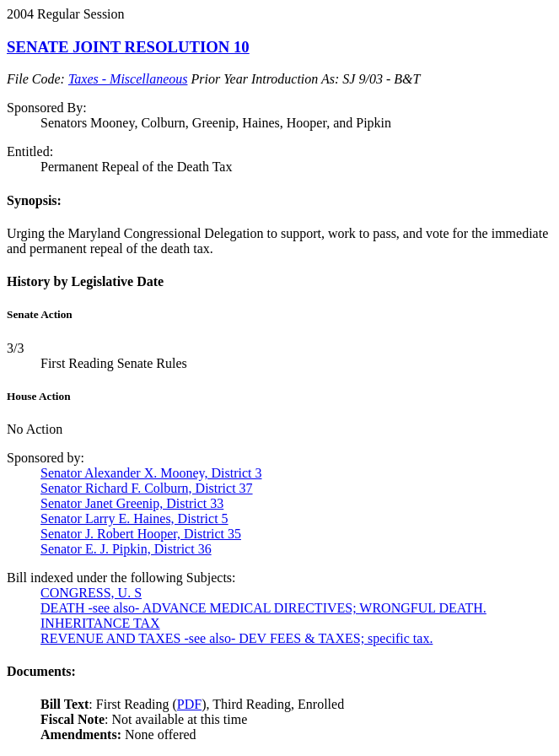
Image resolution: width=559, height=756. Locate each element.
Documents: (41, 671)
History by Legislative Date (85, 281)
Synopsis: (34, 200)
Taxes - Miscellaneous (128, 79)
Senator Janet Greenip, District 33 (132, 503)
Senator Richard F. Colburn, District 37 (147, 488)
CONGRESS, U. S (91, 593)
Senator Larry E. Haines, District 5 (134, 518)
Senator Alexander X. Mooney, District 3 (151, 473)
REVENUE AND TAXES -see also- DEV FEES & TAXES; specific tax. (236, 638)
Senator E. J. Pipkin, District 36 (126, 549)
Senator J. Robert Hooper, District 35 (141, 534)
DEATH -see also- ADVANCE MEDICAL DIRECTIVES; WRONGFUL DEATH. (263, 608)
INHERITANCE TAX (100, 623)
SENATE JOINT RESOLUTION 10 (128, 47)
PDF (189, 704)
